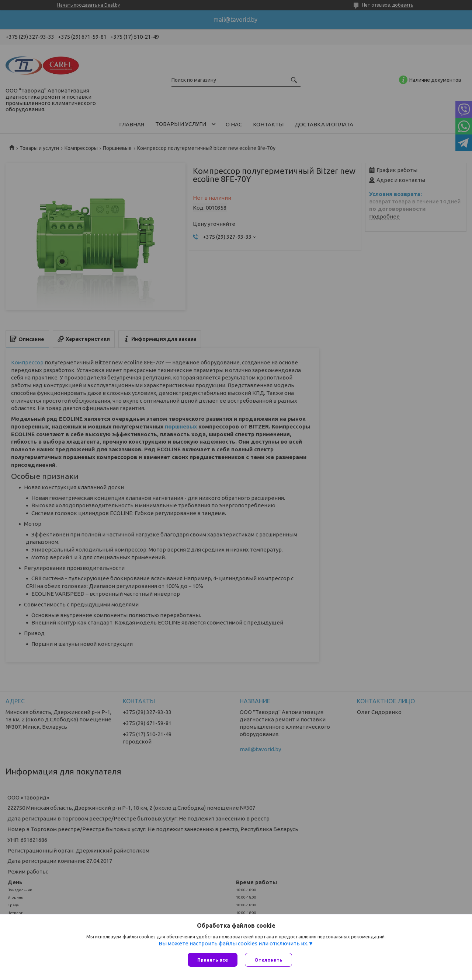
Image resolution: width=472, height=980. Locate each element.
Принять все (213, 960)
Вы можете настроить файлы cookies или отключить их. (233, 943)
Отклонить (268, 960)
